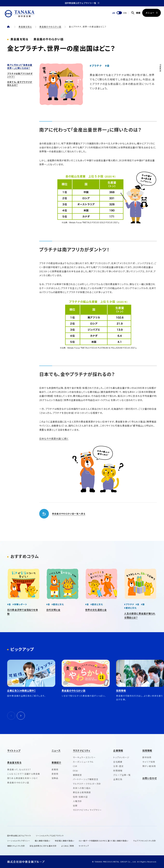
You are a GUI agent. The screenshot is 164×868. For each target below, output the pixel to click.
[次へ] (21, 716)
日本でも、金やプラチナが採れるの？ (77, 374)
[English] (119, 13)
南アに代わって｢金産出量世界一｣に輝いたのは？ (20, 66)
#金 (107, 66)
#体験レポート (20, 604)
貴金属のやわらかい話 (50, 27)
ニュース (56, 750)
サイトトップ (14, 750)
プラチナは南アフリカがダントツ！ (20, 75)
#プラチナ (96, 66)
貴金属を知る (25, 27)
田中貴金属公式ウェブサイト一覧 (82, 3)
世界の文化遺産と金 (96, 610)
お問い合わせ (150, 778)
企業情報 (118, 750)
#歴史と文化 (58, 604)
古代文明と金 (53, 610)
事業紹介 (56, 762)
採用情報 (147, 750)
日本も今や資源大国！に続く (54, 438)
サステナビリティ (82, 750)
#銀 (143, 604)
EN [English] (125, 13)
